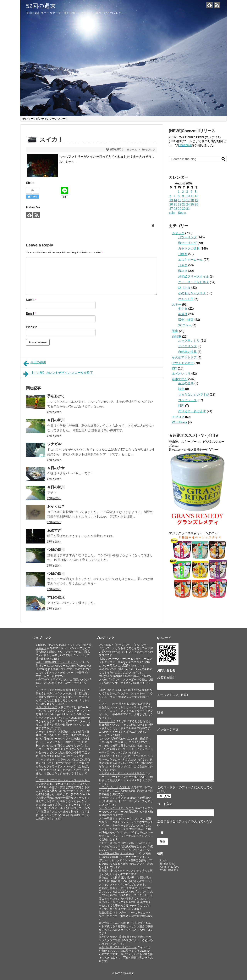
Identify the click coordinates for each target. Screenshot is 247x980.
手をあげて (56, 396)
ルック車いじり (189, 341)
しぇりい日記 (107, 721)
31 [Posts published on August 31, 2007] (188, 209)
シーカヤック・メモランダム (116, 808)
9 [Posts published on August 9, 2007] (183, 196)
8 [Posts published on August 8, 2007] (179, 196)
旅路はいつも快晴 (110, 878)
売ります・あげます (192, 411)
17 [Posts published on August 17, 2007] (188, 200)
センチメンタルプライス (114, 829)
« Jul (172, 213)
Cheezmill (185, 145)
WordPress (180, 422)
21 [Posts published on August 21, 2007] (175, 204)
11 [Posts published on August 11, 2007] (192, 196)
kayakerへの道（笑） (112, 669)
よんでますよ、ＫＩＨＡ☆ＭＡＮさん (122, 773)
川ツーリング (187, 237)
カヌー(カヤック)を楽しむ (115, 787)
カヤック (178, 233)
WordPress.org (169, 870)
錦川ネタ (184, 288)
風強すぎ (54, 530)
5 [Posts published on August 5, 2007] (196, 192)
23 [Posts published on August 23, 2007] (184, 204)
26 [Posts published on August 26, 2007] (196, 204)
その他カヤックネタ (192, 293)
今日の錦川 (35, 363)
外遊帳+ (104, 871)
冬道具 (183, 314)
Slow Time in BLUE (110, 690)
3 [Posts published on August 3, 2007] (187, 192)
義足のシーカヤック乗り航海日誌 (119, 902)
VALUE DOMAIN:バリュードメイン (57, 662)
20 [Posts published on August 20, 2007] (171, 204)
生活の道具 (186, 383)
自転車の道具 (187, 352)
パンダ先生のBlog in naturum (116, 853)
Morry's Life (106, 676)
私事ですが (180, 379)
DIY (174, 368)
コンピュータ (187, 400)
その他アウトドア (184, 357)
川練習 (183, 254)
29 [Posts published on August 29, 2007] (180, 209)
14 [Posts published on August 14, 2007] (175, 200)
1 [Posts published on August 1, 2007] (179, 192)
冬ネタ (183, 309)
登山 (175, 331)
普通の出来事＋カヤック (114, 888)
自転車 (177, 337)
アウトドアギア (183, 363)
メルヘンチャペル (47, 759)
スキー (177, 304)
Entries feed (167, 864)
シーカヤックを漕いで (112, 798)
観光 (181, 389)
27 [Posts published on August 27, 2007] (171, 209)
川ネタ (183, 265)
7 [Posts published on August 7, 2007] (175, 196)
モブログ (178, 417)
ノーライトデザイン (48, 732)
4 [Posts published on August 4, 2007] (191, 192)
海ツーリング (187, 243)
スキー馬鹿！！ (108, 819)
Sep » (182, 213)
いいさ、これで (108, 704)
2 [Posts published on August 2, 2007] (183, 192)
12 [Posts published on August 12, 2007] (196, 196)
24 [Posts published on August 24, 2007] (188, 204)
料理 (181, 406)
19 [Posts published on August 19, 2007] (196, 200)
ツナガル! (55, 444)
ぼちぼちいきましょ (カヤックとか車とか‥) (126, 756)
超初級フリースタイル (194, 276)
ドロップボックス (47, 707)
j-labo (102, 659)
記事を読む (54, 412)
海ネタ (183, 271)
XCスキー (185, 325)
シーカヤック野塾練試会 (51, 690)
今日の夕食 (56, 468)
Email (31, 314)
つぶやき (104, 739)
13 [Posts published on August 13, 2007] (171, 200)
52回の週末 (41, 6)
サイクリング (187, 346)
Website (32, 327)
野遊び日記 (106, 912)
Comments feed (170, 867)
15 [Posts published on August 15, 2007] (180, 200)
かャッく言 (186, 299)
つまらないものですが (194, 394)
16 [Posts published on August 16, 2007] (184, 200)
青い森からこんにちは (112, 923)
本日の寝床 (56, 597)
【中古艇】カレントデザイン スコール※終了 (58, 374)
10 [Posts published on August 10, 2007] (188, 196)
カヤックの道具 (189, 248)
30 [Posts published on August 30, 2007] (184, 209)
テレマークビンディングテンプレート (45, 119)
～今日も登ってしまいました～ (118, 947)
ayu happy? (106, 645)
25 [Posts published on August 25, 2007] (192, 204)
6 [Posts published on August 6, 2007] (170, 196)
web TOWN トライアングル (52, 679)
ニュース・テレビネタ (194, 282)
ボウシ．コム (44, 749)
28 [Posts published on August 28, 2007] (175, 209)
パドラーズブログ (110, 843)
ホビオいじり (181, 374)
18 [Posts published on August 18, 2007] (192, 200)
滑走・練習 (186, 320)
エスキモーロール (190, 260)
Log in (164, 860)
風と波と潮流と (108, 937)
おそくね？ (56, 506)
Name (31, 300)
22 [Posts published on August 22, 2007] (180, 204)
